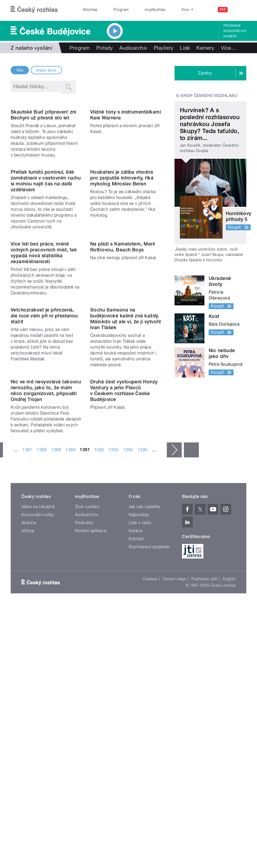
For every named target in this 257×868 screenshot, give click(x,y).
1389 (56, 649)
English (229, 779)
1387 (27, 649)
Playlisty (164, 48)
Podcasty (84, 722)
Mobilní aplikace (91, 730)
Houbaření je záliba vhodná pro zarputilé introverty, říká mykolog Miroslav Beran (122, 258)
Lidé (185, 48)
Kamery (230, 36)
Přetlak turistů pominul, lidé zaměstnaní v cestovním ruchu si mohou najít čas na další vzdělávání (46, 261)
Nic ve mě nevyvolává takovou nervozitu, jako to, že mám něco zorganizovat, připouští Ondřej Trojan (46, 590)
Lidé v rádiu (140, 722)
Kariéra (136, 730)
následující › (174, 649)
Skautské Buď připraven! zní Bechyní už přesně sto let (44, 155)
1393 (114, 649)
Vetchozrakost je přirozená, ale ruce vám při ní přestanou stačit (44, 475)
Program (112, 10)
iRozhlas (87, 10)
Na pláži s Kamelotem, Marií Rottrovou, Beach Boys (123, 367)
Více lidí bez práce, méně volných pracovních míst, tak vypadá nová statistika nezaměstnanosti (44, 373)
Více (229, 48)
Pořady (105, 48)
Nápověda (139, 714)
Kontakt (136, 738)
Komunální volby (38, 714)
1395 (143, 649)
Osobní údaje (174, 779)
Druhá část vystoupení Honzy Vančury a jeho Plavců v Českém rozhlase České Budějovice (124, 590)
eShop (28, 730)
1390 (70, 649)
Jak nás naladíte (145, 706)
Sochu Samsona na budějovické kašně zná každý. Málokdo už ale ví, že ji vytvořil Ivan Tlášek (126, 478)
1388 (42, 649)
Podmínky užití (204, 779)
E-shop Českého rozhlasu (207, 96)
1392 (99, 649)
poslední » (191, 649)
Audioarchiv (235, 31)
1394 (128, 649)
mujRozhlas (140, 10)
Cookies (150, 779)
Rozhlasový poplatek (149, 746)
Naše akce (46, 70)
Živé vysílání (87, 706)
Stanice (167, 10)
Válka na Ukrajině (38, 706)
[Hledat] (239, 10)
